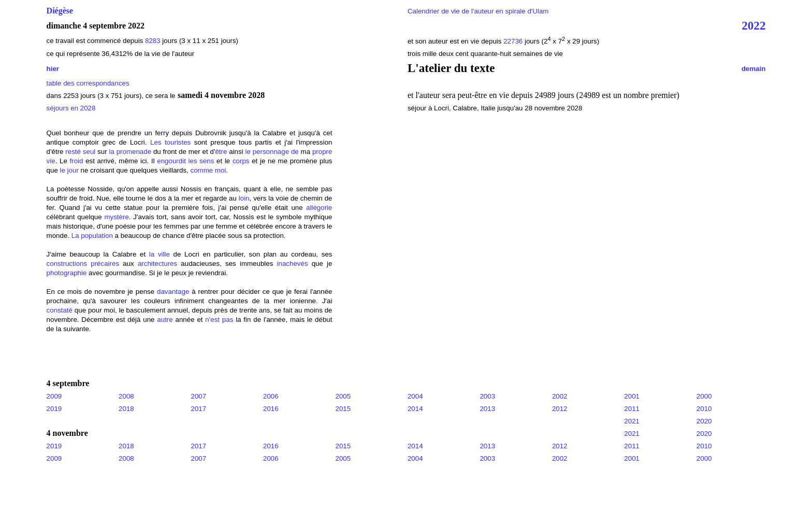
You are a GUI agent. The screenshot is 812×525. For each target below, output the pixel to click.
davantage (173, 292)
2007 (199, 396)
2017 (199, 409)
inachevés (293, 264)
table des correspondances (88, 83)
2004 (415, 396)
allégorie (319, 208)
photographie (67, 273)
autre (165, 320)
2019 (54, 409)
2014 (415, 409)
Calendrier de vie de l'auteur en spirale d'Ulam (478, 11)
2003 (487, 396)
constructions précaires (83, 264)
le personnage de (272, 152)
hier (53, 69)
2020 (704, 421)
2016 (271, 409)
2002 (560, 396)
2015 (343, 409)
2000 (704, 396)
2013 (487, 409)
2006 (271, 396)
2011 (632, 409)
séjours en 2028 (71, 108)
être (221, 152)
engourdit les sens (185, 161)
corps (241, 161)
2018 (126, 409)
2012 (560, 409)
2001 (632, 396)
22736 (514, 41)
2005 (343, 396)
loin (244, 198)
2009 (54, 396)
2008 (126, 396)
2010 (704, 409)
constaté (60, 310)
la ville (160, 254)
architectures (157, 264)
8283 (153, 41)
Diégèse (60, 11)
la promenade (130, 152)
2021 (632, 421)
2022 (753, 25)
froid (77, 161)
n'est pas (219, 320)
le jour (69, 170)
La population (92, 236)
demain (754, 69)
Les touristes (170, 142)
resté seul (80, 152)
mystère (116, 217)
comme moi (208, 170)
